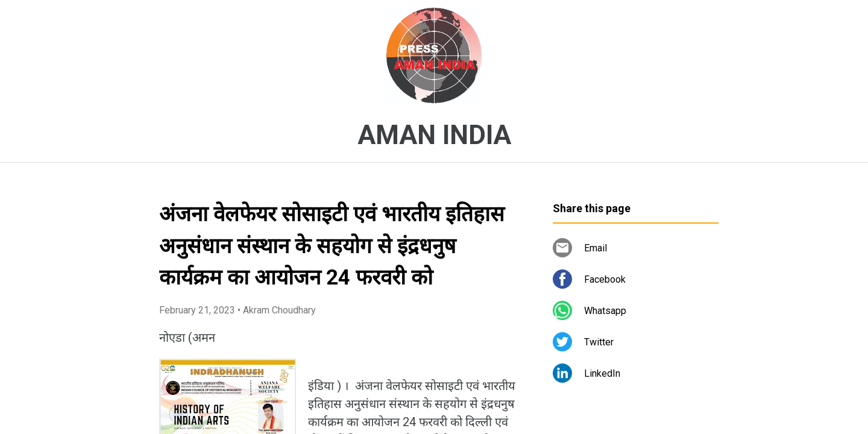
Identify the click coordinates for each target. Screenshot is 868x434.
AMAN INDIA (434, 135)
